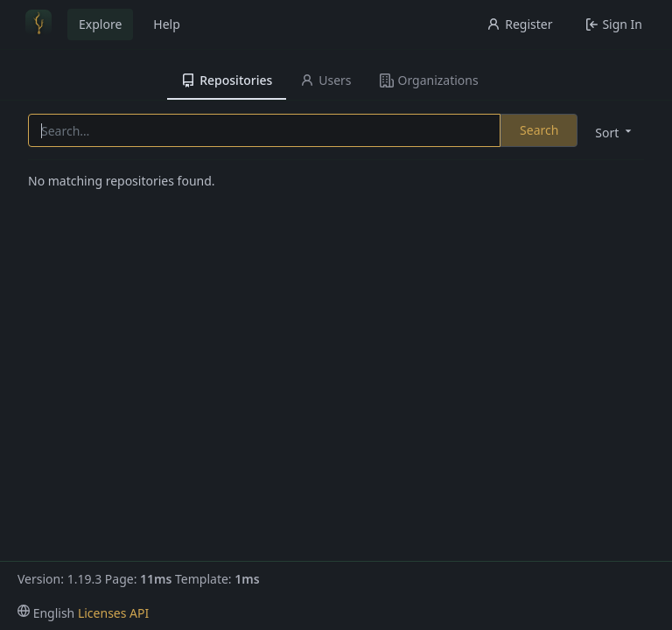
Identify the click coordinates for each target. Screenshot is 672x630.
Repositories (227, 80)
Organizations (429, 80)
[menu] (612, 132)
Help (167, 24)
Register (519, 24)
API (139, 613)
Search (539, 130)
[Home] (38, 24)
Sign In (614, 24)
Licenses (102, 613)
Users (325, 80)
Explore (100, 24)
